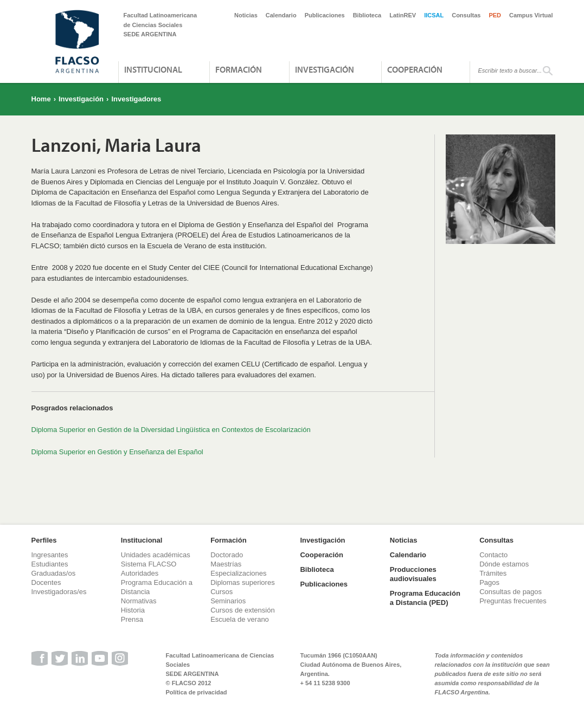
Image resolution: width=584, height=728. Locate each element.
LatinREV (403, 15)
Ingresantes (50, 555)
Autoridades (140, 573)
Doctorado (227, 555)
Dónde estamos (504, 564)
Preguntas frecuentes (513, 601)
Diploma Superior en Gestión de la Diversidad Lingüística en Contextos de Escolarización (171, 430)
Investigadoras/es (59, 592)
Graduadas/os (54, 573)
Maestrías (226, 564)
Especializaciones (238, 573)
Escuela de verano (240, 619)
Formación (239, 69)
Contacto (493, 555)
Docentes (46, 582)
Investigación (325, 69)
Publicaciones (325, 15)
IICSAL (434, 15)
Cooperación (415, 69)
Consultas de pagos (511, 592)
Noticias (246, 15)
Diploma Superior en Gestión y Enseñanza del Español (117, 452)
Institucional (153, 69)
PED (495, 15)
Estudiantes (50, 564)
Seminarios (228, 601)
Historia (133, 610)
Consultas (466, 15)
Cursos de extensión (243, 610)
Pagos (489, 582)
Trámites (493, 573)
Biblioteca (367, 15)
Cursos (222, 592)
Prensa (132, 619)
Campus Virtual (531, 15)
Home (41, 99)
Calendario (281, 15)
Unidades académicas (156, 555)
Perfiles (44, 540)
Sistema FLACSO (149, 564)
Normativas (139, 601)
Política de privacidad (197, 692)
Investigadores (136, 99)
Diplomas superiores (243, 582)
